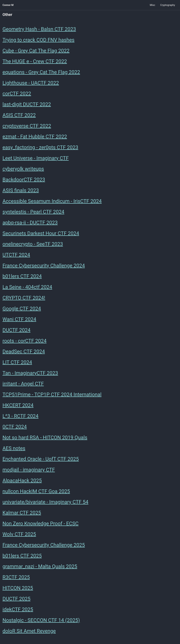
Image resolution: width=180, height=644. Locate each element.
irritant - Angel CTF (23, 385)
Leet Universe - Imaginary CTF (36, 159)
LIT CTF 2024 (17, 364)
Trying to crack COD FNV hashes (38, 40)
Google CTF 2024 (22, 310)
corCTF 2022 (17, 94)
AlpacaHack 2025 (22, 482)
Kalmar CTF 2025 (22, 515)
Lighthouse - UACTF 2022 (31, 83)
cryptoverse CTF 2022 (27, 126)
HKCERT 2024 (18, 407)
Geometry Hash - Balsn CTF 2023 (39, 29)
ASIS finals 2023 (21, 191)
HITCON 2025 (18, 590)
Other (7, 15)
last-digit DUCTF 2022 (27, 105)
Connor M (8, 5)
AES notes (14, 450)
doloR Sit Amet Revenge (29, 633)
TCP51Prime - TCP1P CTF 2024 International (52, 396)
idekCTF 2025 (18, 612)
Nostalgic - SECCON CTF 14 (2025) (41, 622)
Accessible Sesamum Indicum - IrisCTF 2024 (52, 202)
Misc (152, 5)
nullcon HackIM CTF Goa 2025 (36, 493)
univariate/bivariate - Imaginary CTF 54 (45, 504)
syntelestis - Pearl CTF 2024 (33, 213)
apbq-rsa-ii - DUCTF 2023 (30, 223)
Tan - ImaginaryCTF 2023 (30, 374)
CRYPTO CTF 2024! (24, 299)
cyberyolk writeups (23, 169)
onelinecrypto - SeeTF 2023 (33, 245)
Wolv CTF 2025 (19, 536)
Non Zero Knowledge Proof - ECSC (40, 525)
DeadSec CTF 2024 (24, 353)
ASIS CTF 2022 (19, 116)
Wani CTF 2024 (19, 320)
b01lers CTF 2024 (22, 277)
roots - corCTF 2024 (24, 342)
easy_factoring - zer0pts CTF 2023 (40, 148)
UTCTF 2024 (16, 256)
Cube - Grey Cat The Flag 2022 (36, 51)
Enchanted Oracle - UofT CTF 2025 (41, 461)
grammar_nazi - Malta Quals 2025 (40, 568)
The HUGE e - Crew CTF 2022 (35, 62)
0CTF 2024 (15, 428)
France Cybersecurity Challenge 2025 (44, 547)
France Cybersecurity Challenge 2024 (44, 267)
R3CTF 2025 (16, 579)
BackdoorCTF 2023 (24, 180)
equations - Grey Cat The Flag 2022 (41, 72)
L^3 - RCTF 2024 (20, 417)
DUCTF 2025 (16, 601)
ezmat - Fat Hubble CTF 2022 (35, 137)
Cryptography (168, 5)
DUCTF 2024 (16, 331)
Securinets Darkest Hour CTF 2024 (41, 234)
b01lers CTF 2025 (22, 558)
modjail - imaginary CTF (29, 471)
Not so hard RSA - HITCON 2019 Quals (45, 439)
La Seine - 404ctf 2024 (27, 288)
